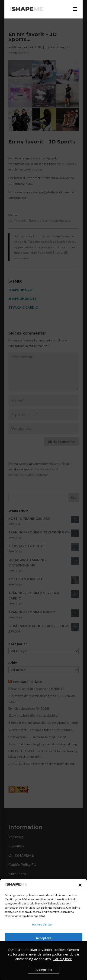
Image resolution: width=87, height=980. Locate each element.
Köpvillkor (52, 974)
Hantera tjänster (42, 924)
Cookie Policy (35, 974)
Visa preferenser (43, 963)
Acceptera (44, 938)
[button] (80, 885)
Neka (44, 951)
